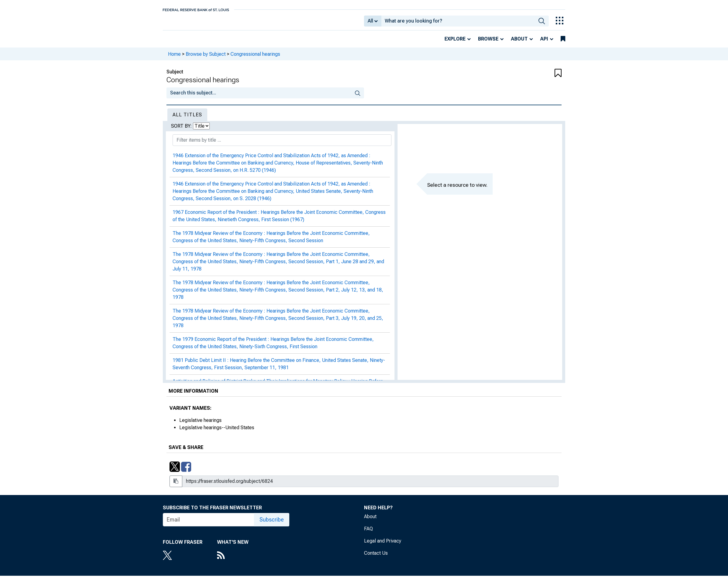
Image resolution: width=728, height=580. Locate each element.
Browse (488, 43)
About (519, 43)
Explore (455, 43)
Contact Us (376, 557)
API (544, 43)
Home (174, 58)
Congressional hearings (255, 58)
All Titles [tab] (187, 119)
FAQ (368, 533)
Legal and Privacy (383, 545)
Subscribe (272, 524)
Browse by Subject (206, 58)
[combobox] (458, 23)
